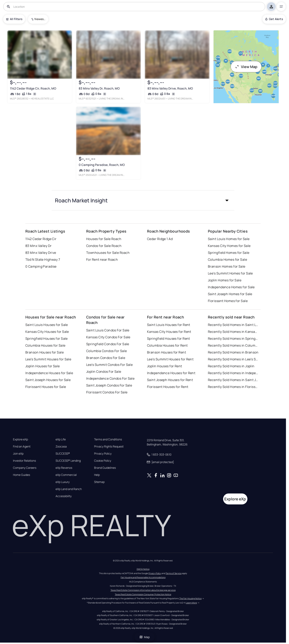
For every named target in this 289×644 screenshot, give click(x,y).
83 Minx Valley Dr (38, 246)
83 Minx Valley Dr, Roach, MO (99, 88)
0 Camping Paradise (41, 266)
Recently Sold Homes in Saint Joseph (233, 380)
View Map (246, 67)
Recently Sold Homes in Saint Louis (233, 325)
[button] (143, 200)
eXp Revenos (64, 468)
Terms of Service (174, 573)
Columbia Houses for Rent (167, 345)
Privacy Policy (103, 454)
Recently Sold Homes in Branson (233, 352)
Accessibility (64, 496)
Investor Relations (24, 461)
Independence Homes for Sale (231, 287)
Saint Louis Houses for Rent (169, 325)
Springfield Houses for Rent (169, 339)
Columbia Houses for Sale (45, 345)
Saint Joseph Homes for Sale (230, 294)
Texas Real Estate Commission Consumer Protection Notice (143, 594)
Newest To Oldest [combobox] (40, 19)
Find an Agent (22, 446)
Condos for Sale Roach (104, 246)
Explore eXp (20, 439)
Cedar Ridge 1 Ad (160, 239)
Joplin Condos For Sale (104, 372)
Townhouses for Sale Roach (108, 253)
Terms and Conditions (108, 439)
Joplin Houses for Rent (165, 366)
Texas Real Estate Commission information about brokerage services (143, 590)
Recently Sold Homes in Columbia (233, 345)
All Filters (14, 19)
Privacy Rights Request (109, 446)
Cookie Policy (103, 461)
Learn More (191, 603)
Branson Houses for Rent (167, 352)
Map (145, 637)
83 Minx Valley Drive (41, 253)
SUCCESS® (63, 454)
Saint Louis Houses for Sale (47, 325)
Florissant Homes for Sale (228, 301)
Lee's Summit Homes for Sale (230, 273)
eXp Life (61, 439)
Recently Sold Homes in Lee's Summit (233, 359)
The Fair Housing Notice (190, 598)
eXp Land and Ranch (69, 489)
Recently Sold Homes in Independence (233, 373)
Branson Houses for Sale (45, 352)
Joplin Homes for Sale (225, 280)
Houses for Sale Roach (104, 239)
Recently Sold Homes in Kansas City (233, 332)
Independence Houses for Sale (49, 373)
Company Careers (25, 468)
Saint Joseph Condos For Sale (109, 385)
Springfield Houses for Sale (47, 339)
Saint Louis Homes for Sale (229, 239)
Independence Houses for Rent (171, 373)
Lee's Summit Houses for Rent (170, 359)
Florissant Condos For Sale (107, 392)
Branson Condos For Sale (106, 358)
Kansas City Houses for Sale (47, 332)
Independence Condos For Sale (110, 378)
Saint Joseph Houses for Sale (48, 380)
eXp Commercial (66, 475)
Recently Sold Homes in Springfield (233, 339)
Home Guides (21, 475)
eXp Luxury (63, 482)
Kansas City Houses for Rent (169, 332)
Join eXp (18, 454)
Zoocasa (61, 446)
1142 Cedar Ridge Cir (41, 239)
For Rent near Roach (102, 260)
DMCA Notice (143, 569)
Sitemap (99, 482)
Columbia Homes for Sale (227, 260)
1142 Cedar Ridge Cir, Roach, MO (33, 88)
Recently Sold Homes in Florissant (233, 387)
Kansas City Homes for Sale (229, 246)
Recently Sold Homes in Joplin (231, 366)
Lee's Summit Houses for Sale (48, 359)
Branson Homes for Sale (227, 266)
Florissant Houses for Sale (46, 387)
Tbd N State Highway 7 (43, 260)
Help (97, 475)
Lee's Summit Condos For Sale (109, 365)
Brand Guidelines (105, 468)
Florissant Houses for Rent (168, 387)
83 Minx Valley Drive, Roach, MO (170, 88)
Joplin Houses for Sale (43, 366)
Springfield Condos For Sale (108, 344)
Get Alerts (274, 19)
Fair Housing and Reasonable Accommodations (143, 577)
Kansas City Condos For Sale (108, 337)
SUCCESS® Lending (68, 461)
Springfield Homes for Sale (229, 253)
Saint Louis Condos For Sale (108, 330)
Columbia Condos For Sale (107, 351)
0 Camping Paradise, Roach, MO (102, 165)
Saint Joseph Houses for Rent (170, 380)
